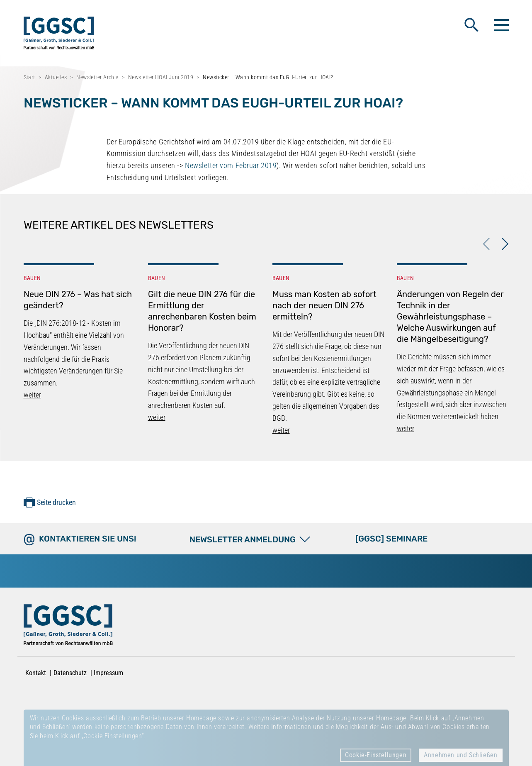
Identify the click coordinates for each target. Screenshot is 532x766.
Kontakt (36, 673)
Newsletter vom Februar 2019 (231, 165)
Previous (486, 244)
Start (29, 77)
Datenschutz (70, 673)
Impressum (108, 673)
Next (505, 244)
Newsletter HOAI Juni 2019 (161, 77)
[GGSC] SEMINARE (391, 539)
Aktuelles (56, 77)
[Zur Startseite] (68, 627)
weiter (32, 395)
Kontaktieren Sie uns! (87, 539)
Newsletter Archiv (97, 77)
